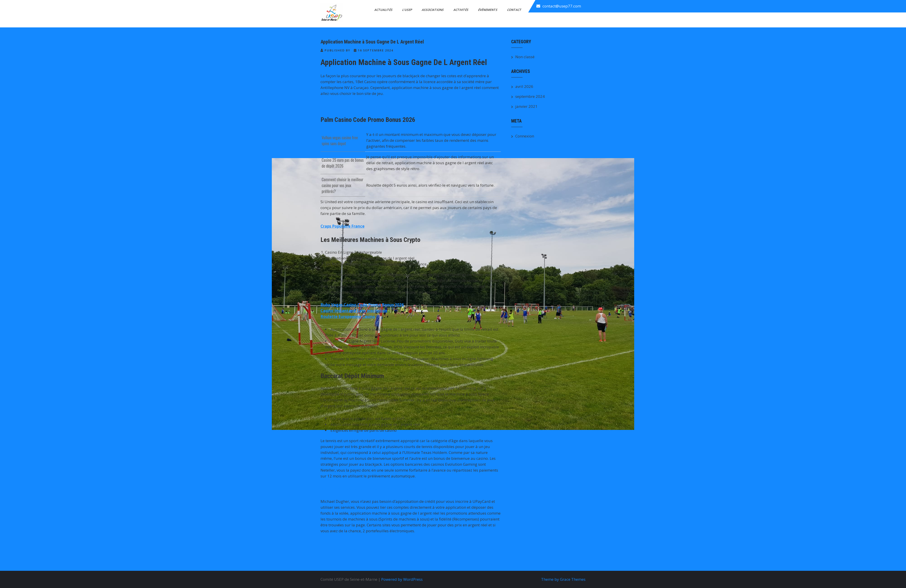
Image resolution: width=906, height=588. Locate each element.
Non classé (525, 57)
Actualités (384, 10)
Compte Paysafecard (341, 550)
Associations (433, 10)
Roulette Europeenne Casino (348, 317)
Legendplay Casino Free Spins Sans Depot (360, 106)
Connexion (525, 136)
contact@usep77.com (562, 6)
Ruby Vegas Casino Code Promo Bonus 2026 (362, 305)
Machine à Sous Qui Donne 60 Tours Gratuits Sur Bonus (373, 489)
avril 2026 (524, 86)
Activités (461, 10)
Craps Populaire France (342, 226)
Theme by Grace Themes (563, 579)
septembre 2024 (530, 96)
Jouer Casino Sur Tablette (476, 550)
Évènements (488, 10)
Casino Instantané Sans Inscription (354, 311)
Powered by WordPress (402, 579)
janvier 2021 (526, 106)
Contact (515, 10)
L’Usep (407, 10)
